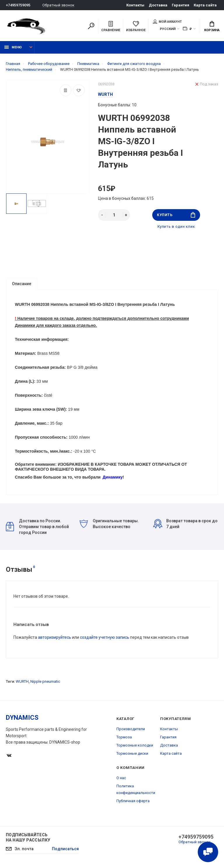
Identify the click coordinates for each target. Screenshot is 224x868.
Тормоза (124, 737)
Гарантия (181, 5)
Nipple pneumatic (45, 681)
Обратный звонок (58, 5)
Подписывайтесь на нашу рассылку (28, 837)
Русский (168, 29)
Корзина (212, 27)
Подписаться (65, 849)
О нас (121, 778)
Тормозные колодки (135, 745)
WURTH (22, 681)
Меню (13, 47)
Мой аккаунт (167, 22)
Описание (22, 284)
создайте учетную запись (105, 637)
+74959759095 (18, 5)
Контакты (135, 5)
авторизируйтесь (55, 637)
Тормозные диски (132, 753)
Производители (131, 729)
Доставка (158, 5)
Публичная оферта (133, 801)
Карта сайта (205, 5)
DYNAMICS (22, 718)
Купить (176, 215)
